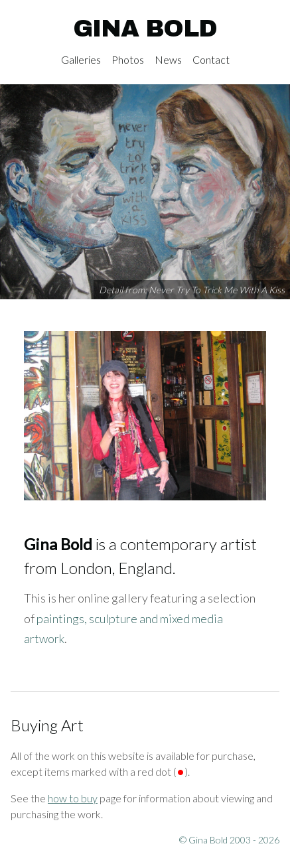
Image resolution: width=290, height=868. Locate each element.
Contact (211, 59)
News (168, 59)
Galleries (81, 59)
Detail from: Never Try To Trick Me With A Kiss (192, 290)
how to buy (73, 798)
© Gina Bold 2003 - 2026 (229, 840)
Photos (128, 59)
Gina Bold (145, 29)
